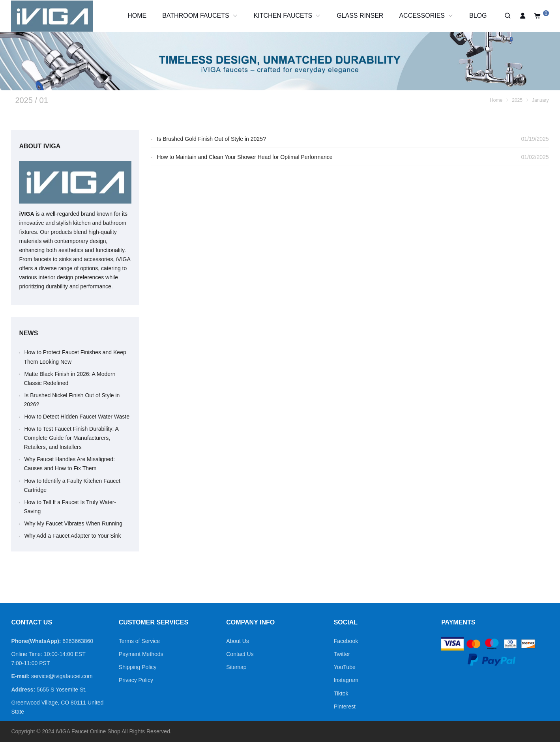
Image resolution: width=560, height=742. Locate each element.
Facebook (346, 641)
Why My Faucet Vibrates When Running (73, 523)
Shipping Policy (138, 667)
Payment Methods (141, 654)
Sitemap (236, 667)
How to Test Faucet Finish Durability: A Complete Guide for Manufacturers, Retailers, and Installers (71, 438)
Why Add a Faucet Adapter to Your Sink (72, 536)
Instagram (346, 680)
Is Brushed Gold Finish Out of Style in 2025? (211, 139)
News (28, 333)
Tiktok (341, 693)
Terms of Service (139, 641)
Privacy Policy (136, 680)
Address (22, 690)
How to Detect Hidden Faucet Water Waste (77, 417)
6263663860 (78, 641)
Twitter (342, 654)
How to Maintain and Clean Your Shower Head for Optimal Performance (244, 157)
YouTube (345, 667)
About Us (238, 641)
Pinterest (345, 706)
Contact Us (240, 654)
